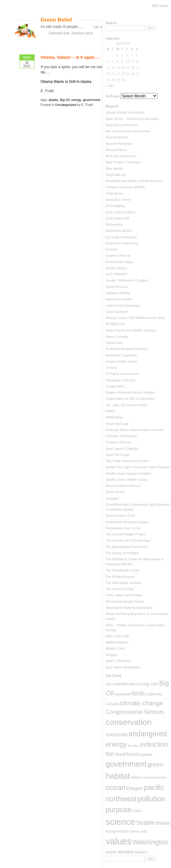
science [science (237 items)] (120, 822)
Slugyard (112, 498)
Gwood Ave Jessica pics (71, 33)
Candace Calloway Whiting (125, 187)
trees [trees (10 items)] (135, 831)
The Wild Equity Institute (123, 583)
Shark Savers (116, 492)
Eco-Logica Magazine (121, 237)
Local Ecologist (117, 312)
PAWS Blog (114, 417)
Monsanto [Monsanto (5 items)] (160, 777)
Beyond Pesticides (119, 144)
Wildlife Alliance (117, 642)
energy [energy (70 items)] (116, 744)
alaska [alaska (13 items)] (121, 684)
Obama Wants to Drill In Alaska (66, 82)
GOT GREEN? (116, 274)
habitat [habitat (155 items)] (118, 776)
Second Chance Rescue (123, 486)
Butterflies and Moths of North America (134, 181)
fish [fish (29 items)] (110, 754)
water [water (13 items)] (111, 852)
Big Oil (65, 100)
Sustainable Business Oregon (127, 522)
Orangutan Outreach (121, 380)
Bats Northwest (117, 137)
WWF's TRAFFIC (118, 661)
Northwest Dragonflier (122, 355)
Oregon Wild (115, 386)
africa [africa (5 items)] (110, 684)
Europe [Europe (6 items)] (133, 745)
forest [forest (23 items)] (133, 754)
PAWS (110, 411)
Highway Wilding (118, 293)
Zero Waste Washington (123, 667)
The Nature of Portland (122, 553)
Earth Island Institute (121, 212)
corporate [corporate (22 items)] (117, 735)
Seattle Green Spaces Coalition (129, 473)
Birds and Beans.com (121, 156)
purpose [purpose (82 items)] (119, 810)
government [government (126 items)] (126, 764)
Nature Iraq (114, 343)
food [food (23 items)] (120, 754)
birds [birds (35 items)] (139, 693)
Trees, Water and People (124, 595)
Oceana (111, 368)
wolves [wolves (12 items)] (141, 852)
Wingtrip (112, 655)
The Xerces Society (120, 589)
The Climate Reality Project (125, 534)
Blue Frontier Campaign (123, 162)
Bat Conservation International (128, 131)
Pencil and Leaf (117, 424)
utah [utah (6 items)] (143, 831)
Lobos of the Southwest (123, 306)
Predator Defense (119, 442)
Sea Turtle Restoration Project (127, 461)
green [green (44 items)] (155, 765)
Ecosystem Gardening (122, 243)
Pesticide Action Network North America (135, 430)
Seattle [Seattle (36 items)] (145, 823)
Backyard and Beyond (122, 125)
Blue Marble (114, 169)
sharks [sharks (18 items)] (163, 823)
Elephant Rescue (118, 255)
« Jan (110, 86)
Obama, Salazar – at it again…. (70, 57)
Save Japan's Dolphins (122, 449)
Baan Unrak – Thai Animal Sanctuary (133, 119)
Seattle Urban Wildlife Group (126, 480)
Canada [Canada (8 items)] (112, 704)
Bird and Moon (116, 150)
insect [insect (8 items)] (136, 777)
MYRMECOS (115, 324)
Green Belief (56, 20)
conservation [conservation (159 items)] (129, 722)
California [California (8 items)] (154, 694)
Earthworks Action (119, 231)
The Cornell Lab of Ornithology (128, 540)
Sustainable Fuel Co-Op (123, 528)
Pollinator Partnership (121, 436)
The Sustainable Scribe (123, 570)
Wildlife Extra (115, 648)
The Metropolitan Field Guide (127, 547)
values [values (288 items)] (119, 841)
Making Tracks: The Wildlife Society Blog (135, 318)
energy (76, 100)
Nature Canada (117, 337)
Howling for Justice (119, 299)
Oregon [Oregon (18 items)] (135, 788)
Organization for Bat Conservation (130, 399)
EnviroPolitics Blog (119, 262)
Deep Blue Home (118, 200)
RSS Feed (160, 6)
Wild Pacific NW (117, 636)
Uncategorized (66, 105)
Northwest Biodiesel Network (127, 349)
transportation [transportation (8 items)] (118, 831)
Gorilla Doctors (116, 268)
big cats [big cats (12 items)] (151, 684)
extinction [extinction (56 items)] (154, 744)
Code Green (115, 193)
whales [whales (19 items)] (125, 852)
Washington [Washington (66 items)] (150, 842)
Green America (117, 287)
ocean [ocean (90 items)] (116, 787)
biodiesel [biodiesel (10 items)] (123, 694)
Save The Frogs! (118, 455)
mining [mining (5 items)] (146, 777)
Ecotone (112, 249)
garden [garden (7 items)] (146, 755)
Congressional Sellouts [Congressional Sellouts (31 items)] (135, 712)
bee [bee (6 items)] (139, 684)
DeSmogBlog (115, 206)
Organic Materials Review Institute (131, 392)
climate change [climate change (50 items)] (142, 703)
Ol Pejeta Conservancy (122, 374)
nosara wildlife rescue (121, 361)
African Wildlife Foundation (125, 112)
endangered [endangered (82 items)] (148, 734)
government (91, 100)
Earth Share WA (118, 218)
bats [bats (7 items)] (132, 684)
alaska (53, 100)
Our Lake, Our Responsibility (127, 405)
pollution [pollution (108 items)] (151, 799)
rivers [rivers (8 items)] (137, 811)
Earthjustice (114, 224)
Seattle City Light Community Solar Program (138, 467)
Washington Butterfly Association (129, 608)
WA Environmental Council (125, 601)
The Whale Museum (120, 577)
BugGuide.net (116, 175)
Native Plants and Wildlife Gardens (131, 330)
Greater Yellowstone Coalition (127, 280)
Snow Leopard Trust (120, 516)
